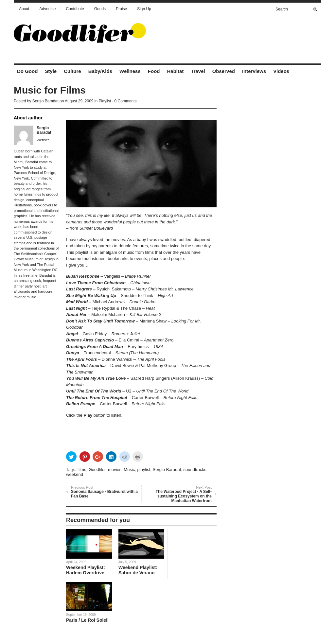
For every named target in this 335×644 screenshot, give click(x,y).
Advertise (47, 9)
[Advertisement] (245, 32)
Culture (72, 71)
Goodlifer (97, 470)
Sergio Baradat (45, 101)
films (82, 470)
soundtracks (195, 470)
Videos (281, 71)
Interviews (254, 71)
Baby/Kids (100, 71)
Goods (100, 9)
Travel (198, 71)
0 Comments (126, 101)
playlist (144, 470)
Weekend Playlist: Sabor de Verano (138, 570)
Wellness (130, 71)
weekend (75, 474)
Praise (121, 9)
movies (115, 470)
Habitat (175, 71)
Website (43, 140)
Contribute (75, 9)
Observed (224, 71)
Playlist (105, 101)
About (24, 9)
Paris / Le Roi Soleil (87, 620)
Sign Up (144, 9)
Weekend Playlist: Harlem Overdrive (86, 570)
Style (51, 71)
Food (154, 71)
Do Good (27, 71)
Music (129, 470)
